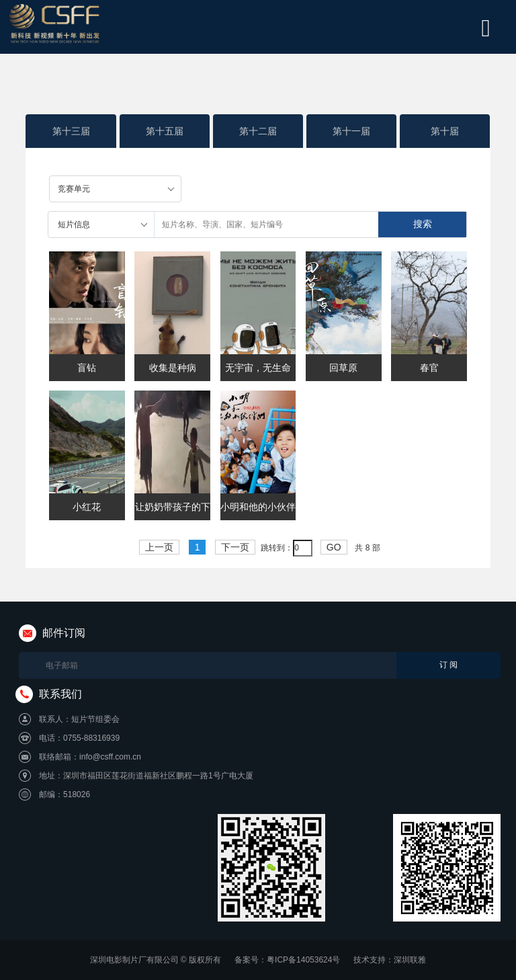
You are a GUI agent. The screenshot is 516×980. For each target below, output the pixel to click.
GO (334, 547)
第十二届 (258, 131)
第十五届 (165, 131)
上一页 (159, 547)
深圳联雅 (410, 960)
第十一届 (351, 131)
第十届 (445, 131)
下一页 (235, 547)
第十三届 (71, 131)
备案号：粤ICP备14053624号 (287, 960)
